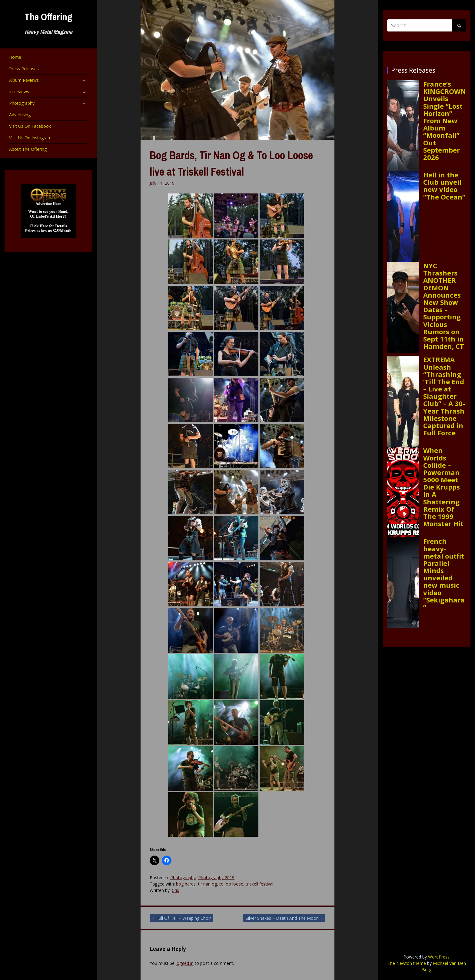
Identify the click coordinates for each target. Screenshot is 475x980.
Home (15, 57)
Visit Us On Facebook (30, 126)
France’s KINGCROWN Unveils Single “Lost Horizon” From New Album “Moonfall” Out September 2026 (445, 120)
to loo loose (231, 884)
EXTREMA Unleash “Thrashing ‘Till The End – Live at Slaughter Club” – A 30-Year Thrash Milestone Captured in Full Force (444, 396)
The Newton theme (407, 963)
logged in (185, 963)
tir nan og (208, 884)
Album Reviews (24, 80)
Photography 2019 (216, 878)
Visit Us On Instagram (30, 138)
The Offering (48, 17)
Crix (175, 890)
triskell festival (259, 884)
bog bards (186, 884)
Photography (22, 103)
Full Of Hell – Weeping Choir (184, 918)
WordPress (439, 957)
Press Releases (24, 69)
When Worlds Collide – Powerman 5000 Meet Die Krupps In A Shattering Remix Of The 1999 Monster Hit (443, 487)
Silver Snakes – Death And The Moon (282, 918)
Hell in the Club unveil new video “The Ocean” (444, 186)
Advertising (20, 115)
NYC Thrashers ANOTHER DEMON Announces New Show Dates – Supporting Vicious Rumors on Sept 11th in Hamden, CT (444, 306)
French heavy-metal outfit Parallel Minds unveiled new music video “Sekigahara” (444, 574)
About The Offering (28, 149)
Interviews (19, 92)
